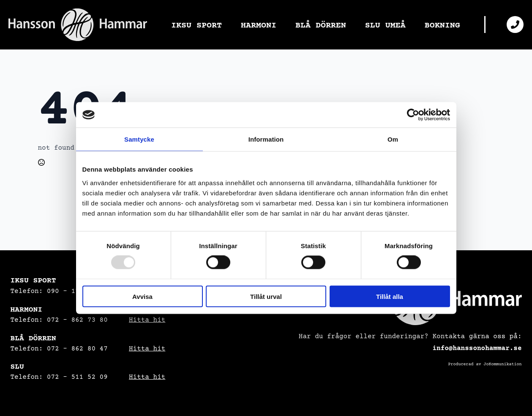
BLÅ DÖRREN (321, 25)
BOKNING (442, 25)
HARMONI (259, 25)
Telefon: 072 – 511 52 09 (59, 377)
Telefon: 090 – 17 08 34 (57, 291)
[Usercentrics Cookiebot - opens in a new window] (413, 115)
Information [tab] (266, 139)
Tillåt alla (390, 296)
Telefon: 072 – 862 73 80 (59, 320)
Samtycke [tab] (139, 139)
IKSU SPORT (196, 25)
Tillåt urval (266, 296)
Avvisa (142, 296)
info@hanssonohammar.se (477, 348)
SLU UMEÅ (385, 25)
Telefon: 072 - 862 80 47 (59, 349)
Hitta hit (147, 320)
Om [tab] (393, 139)
